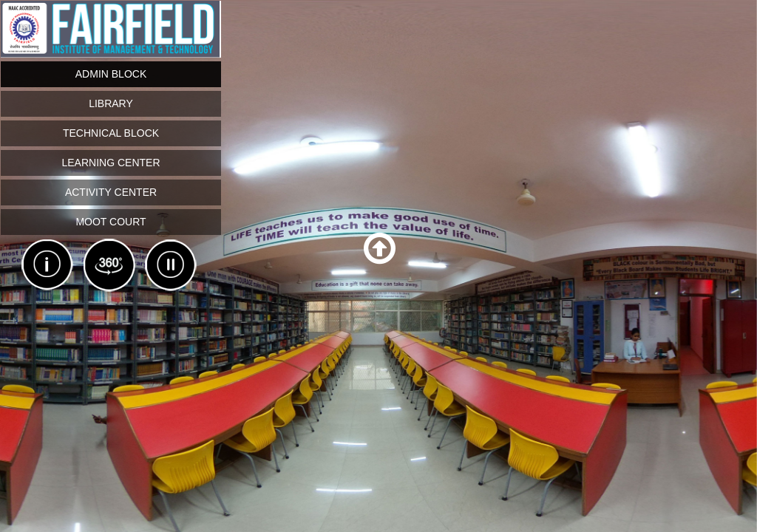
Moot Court (111, 222)
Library (111, 103)
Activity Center (111, 192)
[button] (380, 249)
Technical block (111, 133)
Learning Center (111, 163)
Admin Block (111, 74)
